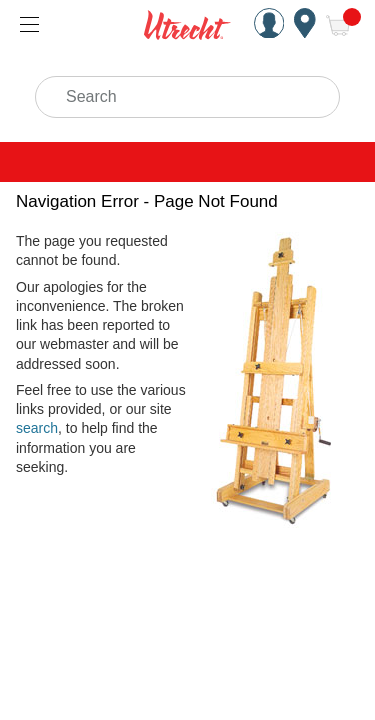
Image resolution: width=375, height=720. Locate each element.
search (37, 428)
